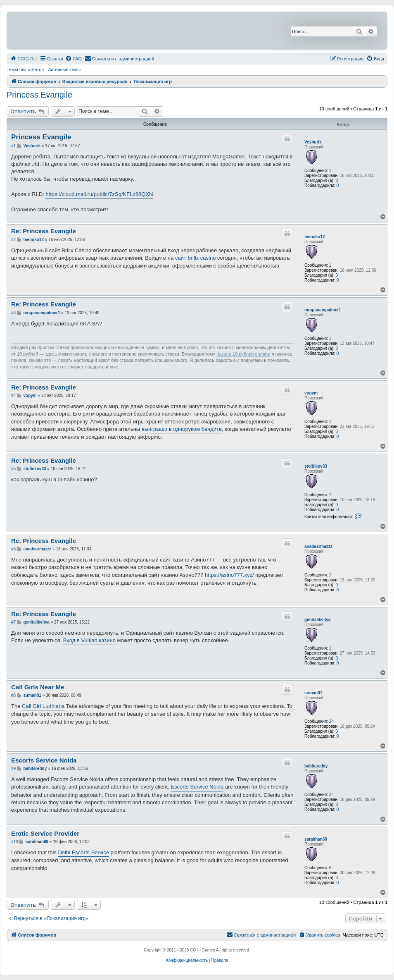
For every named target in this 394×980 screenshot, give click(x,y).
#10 (15, 842)
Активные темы (64, 69)
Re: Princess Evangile (44, 231)
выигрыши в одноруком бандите (182, 429)
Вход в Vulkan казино (89, 640)
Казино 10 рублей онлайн (243, 354)
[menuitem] (23, 59)
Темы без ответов (25, 69)
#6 (13, 549)
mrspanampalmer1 (323, 310)
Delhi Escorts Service (83, 852)
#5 (13, 469)
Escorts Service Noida (44, 760)
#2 (13, 240)
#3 (13, 313)
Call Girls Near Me (38, 687)
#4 (13, 396)
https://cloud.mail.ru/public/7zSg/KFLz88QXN (99, 194)
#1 (13, 146)
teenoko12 (314, 237)
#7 (13, 622)
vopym (311, 393)
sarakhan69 (316, 839)
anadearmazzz (318, 546)
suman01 (313, 693)
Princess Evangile (39, 95)
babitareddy (316, 766)
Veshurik (313, 142)
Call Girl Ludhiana (43, 706)
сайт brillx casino (195, 258)
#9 (13, 768)
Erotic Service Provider (45, 833)
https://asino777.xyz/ (229, 575)
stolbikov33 (316, 466)
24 (331, 721)
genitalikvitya (317, 620)
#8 (13, 695)
